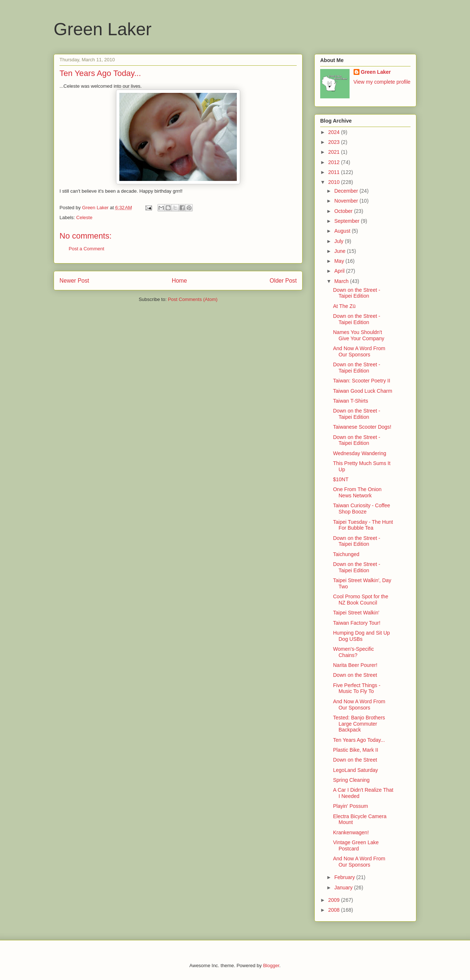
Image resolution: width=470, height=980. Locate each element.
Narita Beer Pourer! (355, 665)
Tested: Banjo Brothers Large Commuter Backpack (359, 724)
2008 (335, 910)
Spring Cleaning (351, 780)
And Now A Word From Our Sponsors (359, 351)
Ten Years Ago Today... (359, 740)
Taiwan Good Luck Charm (363, 391)
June (340, 251)
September (347, 221)
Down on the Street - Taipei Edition (357, 293)
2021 (335, 152)
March (342, 281)
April (340, 271)
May (340, 261)
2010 (335, 182)
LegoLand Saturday (355, 770)
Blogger (271, 966)
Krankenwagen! (351, 832)
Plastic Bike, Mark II (356, 750)
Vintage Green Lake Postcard (356, 845)
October (344, 211)
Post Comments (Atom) (193, 299)
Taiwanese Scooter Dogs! (362, 427)
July (339, 241)
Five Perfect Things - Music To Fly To (357, 688)
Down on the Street (355, 675)
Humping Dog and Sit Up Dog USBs (361, 636)
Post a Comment (86, 249)
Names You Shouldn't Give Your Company (359, 335)
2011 (335, 172)
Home (180, 281)
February (345, 877)
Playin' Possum (350, 806)
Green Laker (103, 29)
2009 (335, 900)
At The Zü (344, 306)
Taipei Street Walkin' (356, 613)
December (347, 191)
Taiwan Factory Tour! (357, 623)
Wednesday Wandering (360, 453)
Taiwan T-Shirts (350, 401)
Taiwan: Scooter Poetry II (362, 381)
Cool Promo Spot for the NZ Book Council (361, 600)
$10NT (341, 479)
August (343, 231)
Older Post (283, 281)
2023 (335, 142)
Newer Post (74, 281)
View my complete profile (382, 82)
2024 (335, 132)
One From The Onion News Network (357, 492)
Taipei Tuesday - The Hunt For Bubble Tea (363, 525)
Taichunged (346, 554)
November (347, 201)
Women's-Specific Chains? (353, 652)
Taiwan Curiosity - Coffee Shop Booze (361, 509)
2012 (335, 162)
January (344, 888)
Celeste (84, 217)
